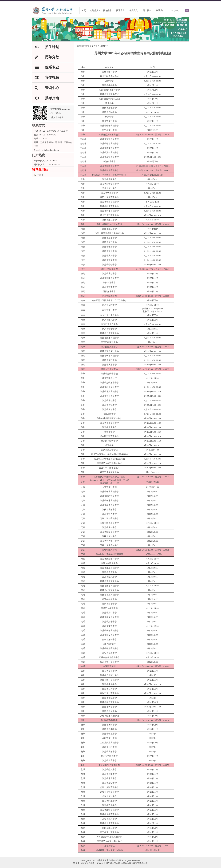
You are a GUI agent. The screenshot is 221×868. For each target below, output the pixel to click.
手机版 (40, 175)
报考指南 (107, 10)
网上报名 (147, 10)
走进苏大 (94, 10)
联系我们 (160, 10)
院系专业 (120, 10)
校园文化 (134, 10)
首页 (84, 10)
